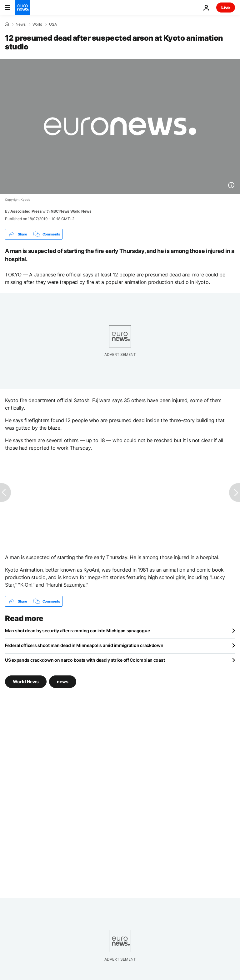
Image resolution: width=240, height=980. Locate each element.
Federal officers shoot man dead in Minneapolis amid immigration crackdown (84, 645)
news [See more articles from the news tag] (63, 682)
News (21, 24)
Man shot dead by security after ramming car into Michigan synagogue (77, 631)
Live (226, 7)
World (37, 24)
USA (53, 24)
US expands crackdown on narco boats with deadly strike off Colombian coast (85, 660)
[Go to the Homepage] (22, 8)
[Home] (7, 24)
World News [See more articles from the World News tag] (26, 682)
